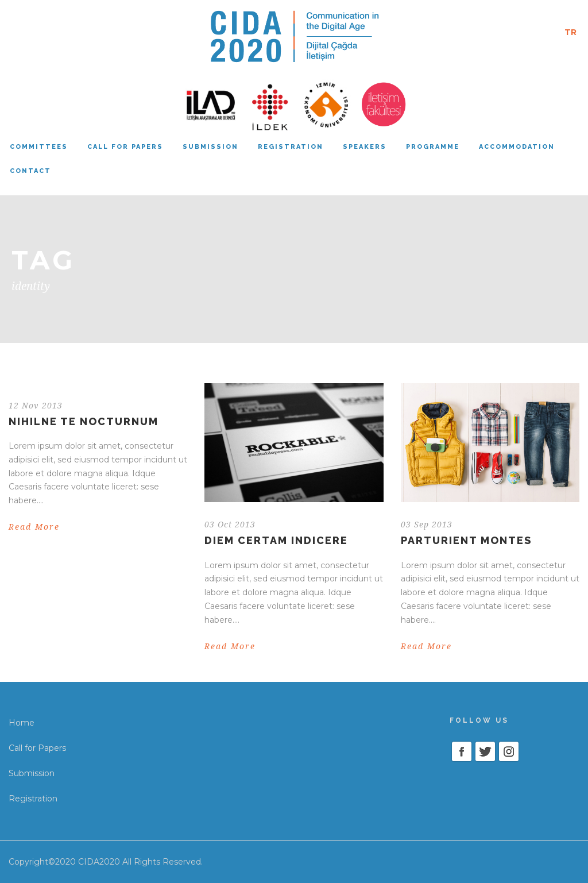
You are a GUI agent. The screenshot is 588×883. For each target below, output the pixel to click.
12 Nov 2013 (36, 406)
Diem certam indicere (276, 540)
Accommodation (517, 147)
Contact (30, 171)
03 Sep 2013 (427, 525)
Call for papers (125, 147)
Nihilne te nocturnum (84, 421)
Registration (291, 147)
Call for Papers (37, 748)
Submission (210, 147)
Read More (34, 527)
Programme (433, 147)
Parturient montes (466, 540)
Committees (39, 147)
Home (22, 723)
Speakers (365, 147)
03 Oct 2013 (230, 525)
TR (570, 32)
